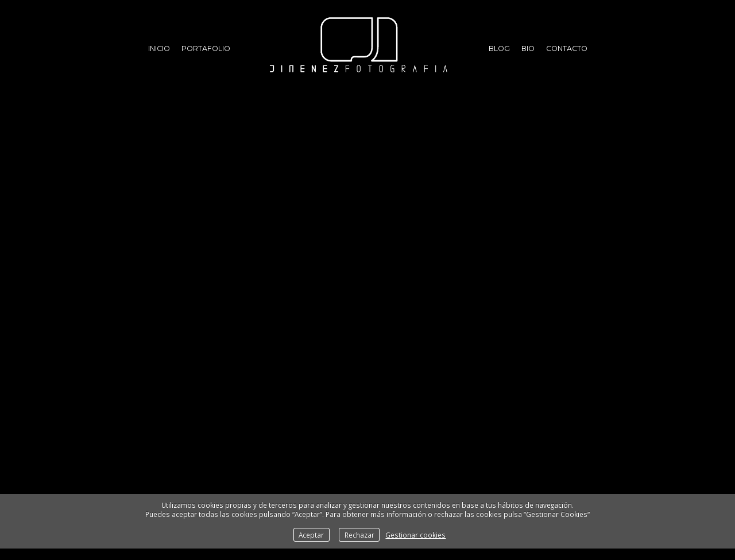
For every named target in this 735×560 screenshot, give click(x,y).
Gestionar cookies (415, 535)
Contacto (567, 48)
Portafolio (206, 48)
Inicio (159, 48)
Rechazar (359, 535)
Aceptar (311, 535)
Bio (528, 48)
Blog (499, 48)
